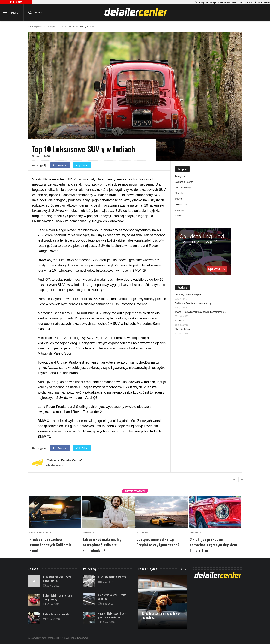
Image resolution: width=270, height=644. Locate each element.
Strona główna (35, 27)
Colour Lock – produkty (56, 614)
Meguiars (180, 320)
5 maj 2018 (106, 582)
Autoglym (52, 27)
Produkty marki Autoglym (188, 295)
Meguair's (180, 216)
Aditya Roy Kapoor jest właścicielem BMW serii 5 (229, 2)
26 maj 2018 (51, 619)
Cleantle (179, 193)
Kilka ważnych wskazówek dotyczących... (57, 579)
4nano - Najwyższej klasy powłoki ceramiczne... (200, 312)
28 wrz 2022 (51, 586)
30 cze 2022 (51, 604)
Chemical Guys (183, 187)
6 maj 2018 (106, 604)
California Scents (184, 182)
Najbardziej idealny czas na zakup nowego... (58, 597)
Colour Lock (181, 204)
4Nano (178, 199)
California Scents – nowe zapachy (193, 303)
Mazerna (179, 210)
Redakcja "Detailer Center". (65, 460)
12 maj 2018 (106, 622)
